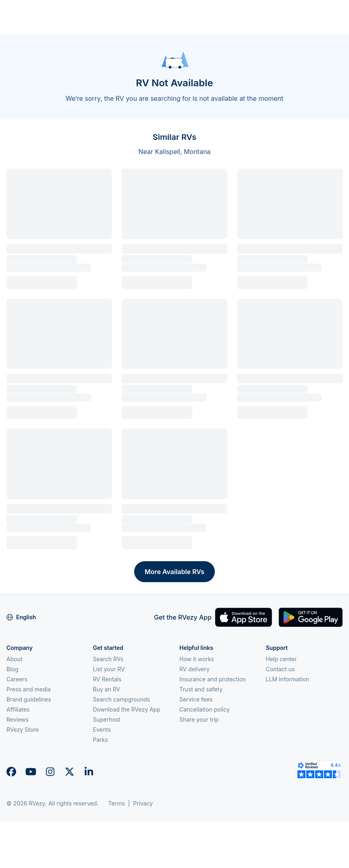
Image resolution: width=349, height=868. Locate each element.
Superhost (107, 719)
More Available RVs (174, 572)
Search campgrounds (122, 699)
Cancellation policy (205, 709)
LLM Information (288, 679)
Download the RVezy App (127, 709)
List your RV (109, 669)
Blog (12, 669)
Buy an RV (107, 689)
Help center (281, 659)
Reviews (18, 719)
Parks (101, 740)
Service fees (196, 699)
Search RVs (108, 659)
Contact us (280, 669)
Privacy (143, 803)
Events (102, 730)
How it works (197, 659)
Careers (17, 679)
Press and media (29, 689)
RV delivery (194, 669)
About (14, 659)
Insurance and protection (213, 679)
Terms (116, 803)
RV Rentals (107, 679)
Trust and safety (201, 689)
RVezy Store (23, 730)
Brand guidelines (29, 699)
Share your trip (199, 719)
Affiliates (18, 709)
